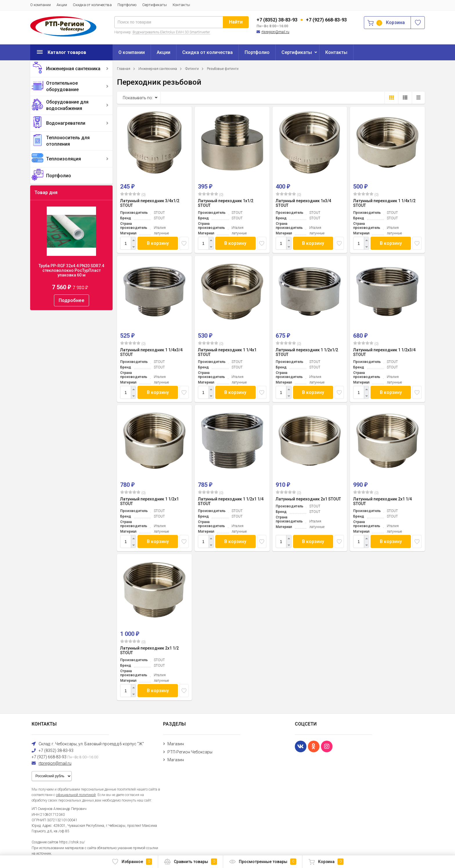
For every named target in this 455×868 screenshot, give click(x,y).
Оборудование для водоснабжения (67, 105)
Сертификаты (155, 5)
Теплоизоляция (64, 159)
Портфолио (127, 5)
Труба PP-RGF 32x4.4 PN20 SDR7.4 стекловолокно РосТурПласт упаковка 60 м (71, 270)
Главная (124, 69)
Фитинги (192, 69)
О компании (40, 5)
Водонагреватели (66, 123)
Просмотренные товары (263, 862)
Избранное (132, 862)
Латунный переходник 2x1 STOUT (308, 499)
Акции (62, 5)
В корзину (158, 243)
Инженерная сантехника (73, 69)
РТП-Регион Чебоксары (190, 752)
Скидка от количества (92, 5)
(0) (133, 194)
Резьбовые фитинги (223, 69)
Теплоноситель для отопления (68, 141)
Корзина (326, 862)
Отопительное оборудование (62, 86)
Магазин (176, 744)
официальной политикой (76, 795)
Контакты (181, 5)
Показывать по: (138, 98)
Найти (236, 22)
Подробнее (72, 300)
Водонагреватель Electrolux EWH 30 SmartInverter (171, 32)
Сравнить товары (191, 862)
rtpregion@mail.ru (275, 32)
